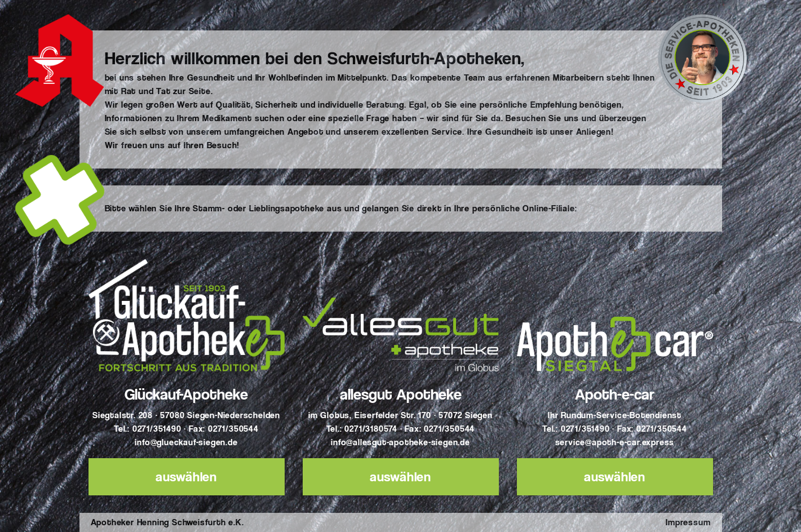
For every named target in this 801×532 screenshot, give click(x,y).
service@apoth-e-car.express (615, 442)
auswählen (186, 476)
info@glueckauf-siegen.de (186, 442)
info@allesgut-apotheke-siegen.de (400, 442)
